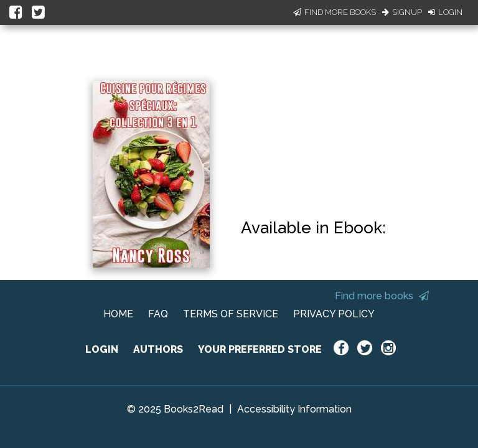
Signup (402, 12)
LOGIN (102, 349)
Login (445, 12)
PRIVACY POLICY (334, 314)
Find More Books (335, 12)
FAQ (158, 314)
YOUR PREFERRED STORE (260, 349)
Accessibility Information (294, 409)
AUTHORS (158, 349)
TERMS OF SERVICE (231, 314)
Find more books (382, 296)
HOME (118, 314)
